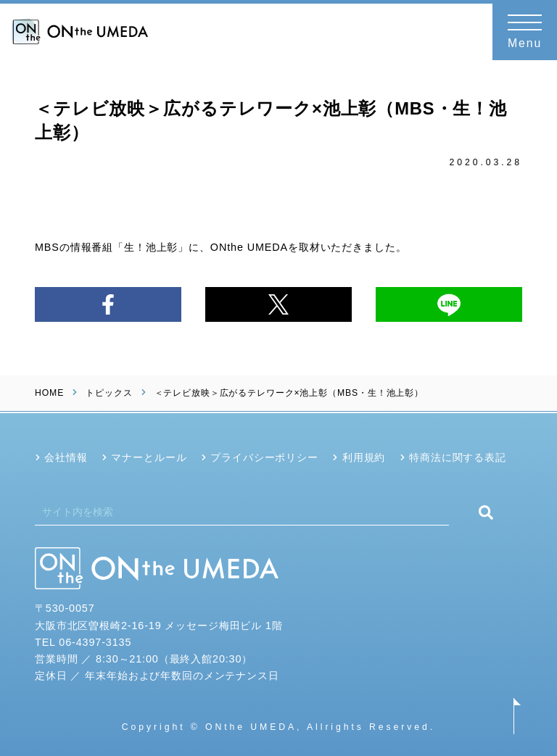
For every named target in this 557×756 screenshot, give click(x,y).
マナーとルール (149, 457)
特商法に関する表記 (458, 457)
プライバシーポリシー (264, 457)
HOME (49, 393)
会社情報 (66, 457)
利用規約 (364, 457)
